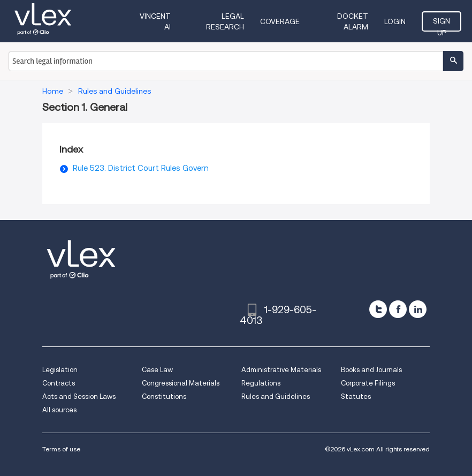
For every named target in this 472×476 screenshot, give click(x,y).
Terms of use (61, 449)
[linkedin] (418, 309)
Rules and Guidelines (276, 396)
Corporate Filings (368, 383)
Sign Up (441, 24)
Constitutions (164, 396)
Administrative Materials (281, 370)
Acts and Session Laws (79, 396)
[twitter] (378, 309)
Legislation (60, 370)
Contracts (59, 383)
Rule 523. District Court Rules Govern (141, 168)
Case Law (157, 370)
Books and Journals (371, 370)
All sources (59, 410)
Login (395, 21)
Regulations (261, 383)
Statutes (356, 396)
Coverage (280, 21)
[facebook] (398, 309)
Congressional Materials (181, 383)
